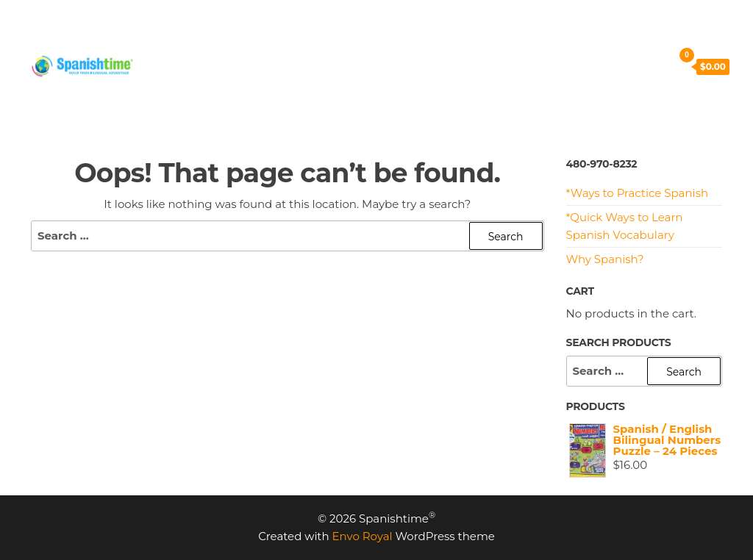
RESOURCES (411, 29)
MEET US (494, 29)
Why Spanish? (605, 259)
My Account (404, 66)
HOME (174, 29)
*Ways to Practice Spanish (638, 193)
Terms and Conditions (524, 66)
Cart (258, 66)
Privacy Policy (196, 103)
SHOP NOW (189, 66)
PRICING (239, 29)
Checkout (320, 66)
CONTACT (569, 29)
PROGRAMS (320, 29)
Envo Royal (363, 536)
